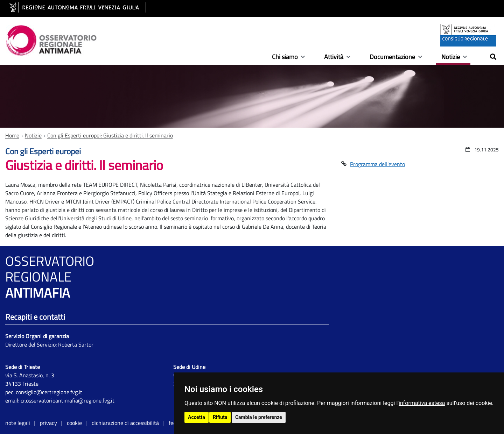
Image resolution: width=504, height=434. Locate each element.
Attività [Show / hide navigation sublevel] (334, 58)
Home (12, 135)
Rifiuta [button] (220, 417)
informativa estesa (422, 403)
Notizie (33, 135)
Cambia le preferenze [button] (259, 417)
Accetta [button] (197, 417)
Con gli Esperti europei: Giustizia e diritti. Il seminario (110, 135)
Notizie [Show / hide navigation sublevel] (451, 58)
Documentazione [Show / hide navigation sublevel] (392, 58)
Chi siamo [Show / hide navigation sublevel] (285, 58)
